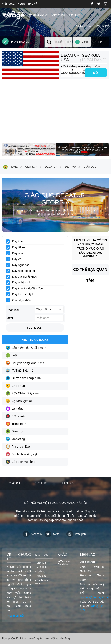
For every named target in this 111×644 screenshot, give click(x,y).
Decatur (78, 73)
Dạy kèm (16, 242)
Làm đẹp (15, 409)
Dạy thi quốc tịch (21, 294)
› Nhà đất (40, 576)
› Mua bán (41, 567)
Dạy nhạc (16, 253)
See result (35, 328)
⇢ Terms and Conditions (65, 563)
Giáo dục (87, 167)
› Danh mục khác (42, 582)
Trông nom (16, 424)
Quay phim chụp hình (23, 378)
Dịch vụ (67, 167)
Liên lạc (75, 15)
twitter (53, 534)
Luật (12, 355)
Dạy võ (15, 259)
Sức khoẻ (15, 416)
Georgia (66, 73)
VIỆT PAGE (8, 4)
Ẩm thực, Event (19, 447)
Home (10, 167)
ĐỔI (96, 73)
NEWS (21, 4)
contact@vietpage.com (95, 597)
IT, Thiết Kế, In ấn (21, 371)
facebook (33, 534)
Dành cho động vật (21, 454)
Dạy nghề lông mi (22, 271)
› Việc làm (41, 563)
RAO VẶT (34, 4)
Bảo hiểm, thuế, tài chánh (26, 348)
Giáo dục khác (20, 300)
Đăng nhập (102, 26)
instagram (77, 534)
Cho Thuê (15, 386)
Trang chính (15, 483)
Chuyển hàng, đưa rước (25, 363)
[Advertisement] (55, 113)
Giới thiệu (58, 15)
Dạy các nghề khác (23, 277)
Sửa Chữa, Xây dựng (23, 393)
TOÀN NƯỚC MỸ (39, 15)
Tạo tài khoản (83, 26)
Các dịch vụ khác (20, 462)
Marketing (15, 439)
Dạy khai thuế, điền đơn (26, 288)
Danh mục (85, 43)
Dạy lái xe (17, 247)
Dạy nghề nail (19, 283)
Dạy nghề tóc (19, 265)
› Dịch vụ (40, 571)
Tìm (100, 42)
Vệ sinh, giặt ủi (19, 401)
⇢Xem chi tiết (15, 616)
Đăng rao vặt (16, 41)
